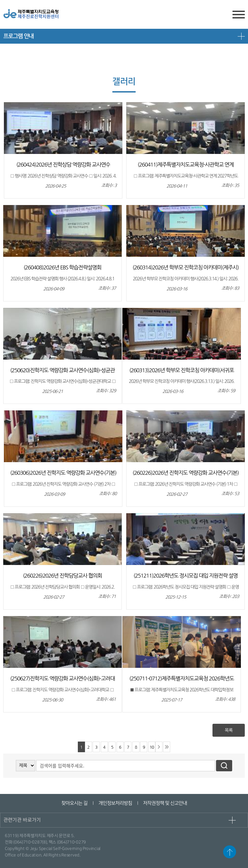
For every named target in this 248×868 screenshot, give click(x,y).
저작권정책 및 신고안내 (165, 803)
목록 (229, 730)
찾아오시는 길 (74, 803)
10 (152, 747)
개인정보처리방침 (115, 803)
